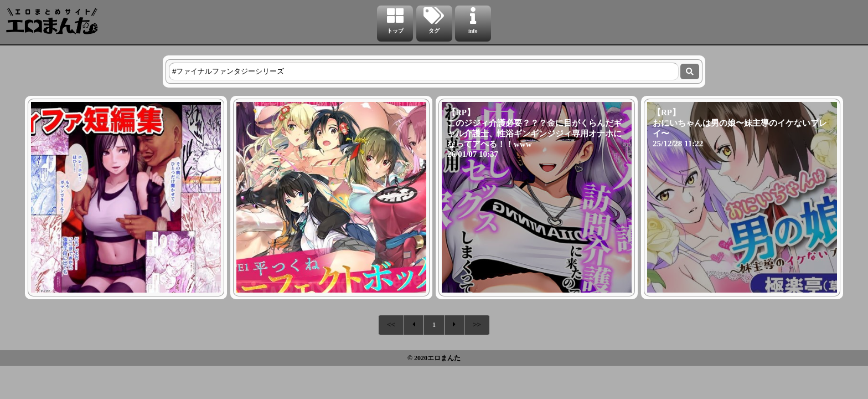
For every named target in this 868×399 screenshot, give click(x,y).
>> (477, 324)
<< (391, 324)
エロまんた (444, 358)
